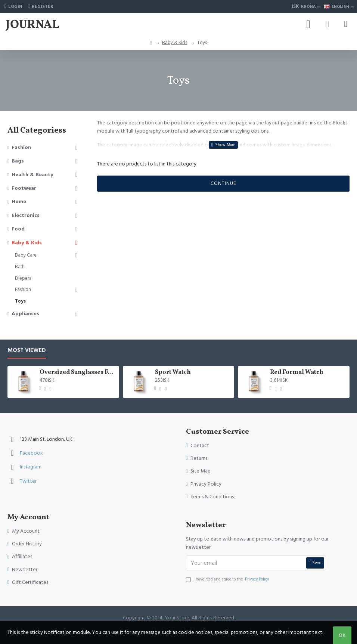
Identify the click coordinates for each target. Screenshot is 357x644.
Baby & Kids (175, 43)
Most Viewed (27, 351)
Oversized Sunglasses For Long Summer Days (78, 373)
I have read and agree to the (228, 579)
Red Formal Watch (297, 373)
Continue (223, 183)
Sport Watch (173, 373)
